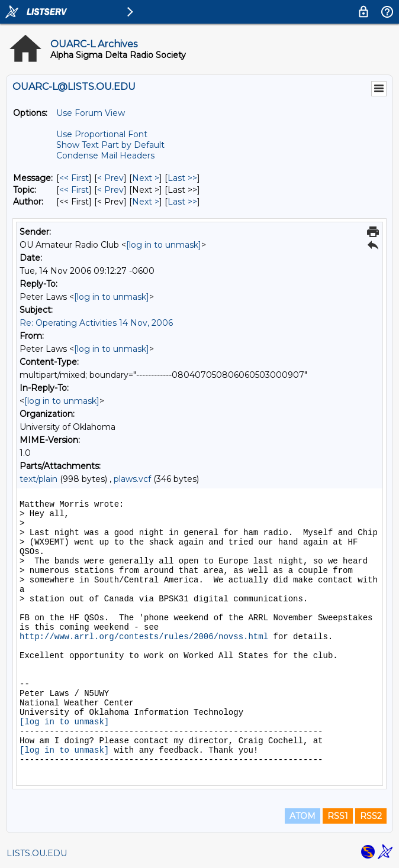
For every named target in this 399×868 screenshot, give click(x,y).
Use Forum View (91, 113)
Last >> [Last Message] (182, 178)
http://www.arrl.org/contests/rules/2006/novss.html (144, 637)
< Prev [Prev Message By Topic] (110, 190)
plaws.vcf (132, 479)
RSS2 (371, 816)
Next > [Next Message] (146, 178)
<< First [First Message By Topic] (74, 190)
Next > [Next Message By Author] (146, 202)
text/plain (38, 479)
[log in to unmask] (164, 245)
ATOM (303, 816)
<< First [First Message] (74, 178)
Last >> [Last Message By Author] (182, 202)
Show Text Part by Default (110, 145)
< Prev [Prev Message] (110, 178)
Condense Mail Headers (105, 156)
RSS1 (338, 816)
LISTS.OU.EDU (37, 853)
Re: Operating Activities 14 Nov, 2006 (96, 323)
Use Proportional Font (102, 134)
